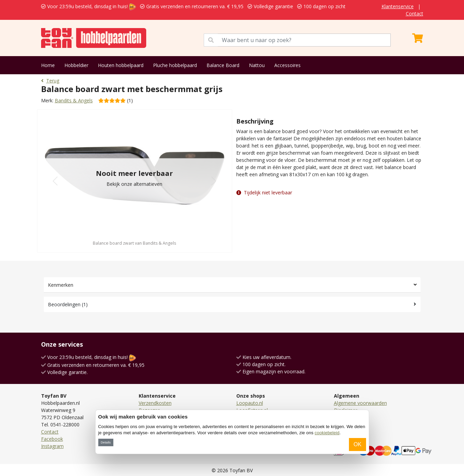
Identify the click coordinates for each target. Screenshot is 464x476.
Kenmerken (61, 285)
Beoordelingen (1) (68, 304)
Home (48, 65)
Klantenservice (398, 6)
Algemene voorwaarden (360, 403)
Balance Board (223, 65)
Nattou (257, 65)
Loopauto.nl (250, 403)
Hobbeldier (76, 65)
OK (357, 444)
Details (106, 442)
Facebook (52, 439)
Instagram (52, 446)
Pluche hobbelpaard (175, 65)
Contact (415, 14)
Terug (50, 81)
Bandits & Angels (74, 100)
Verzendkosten (155, 403)
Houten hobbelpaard (121, 65)
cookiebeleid (327, 433)
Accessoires (287, 65)
